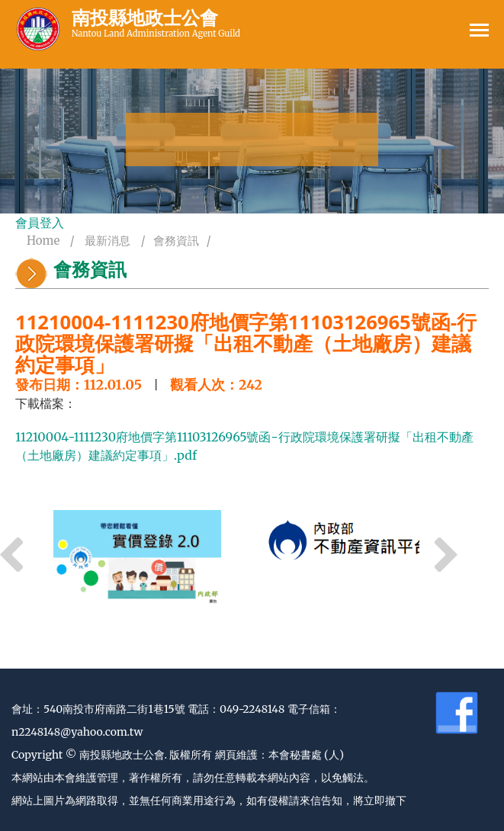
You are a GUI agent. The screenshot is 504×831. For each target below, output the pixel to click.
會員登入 (40, 223)
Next (446, 555)
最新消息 (108, 241)
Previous (11, 555)
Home (43, 241)
